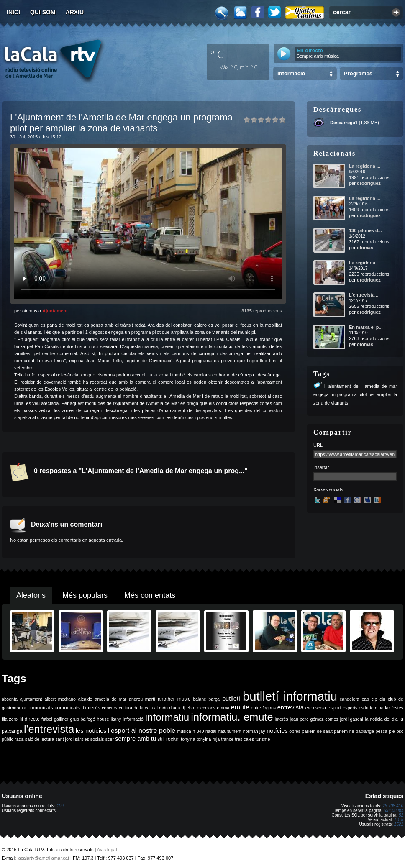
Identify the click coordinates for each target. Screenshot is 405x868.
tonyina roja (208, 739)
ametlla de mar (110, 699)
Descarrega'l (344, 123)
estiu (364, 708)
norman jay (254, 731)
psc (400, 731)
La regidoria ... (365, 166)
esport (334, 708)
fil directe (29, 719)
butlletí (231, 699)
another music (174, 699)
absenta (10, 699)
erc (309, 708)
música (184, 731)
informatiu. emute (232, 717)
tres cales (244, 739)
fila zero (10, 719)
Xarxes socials (328, 489)
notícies (277, 731)
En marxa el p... (366, 327)
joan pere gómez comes (314, 719)
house (103, 719)
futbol (47, 719)
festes (397, 708)
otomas (365, 248)
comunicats (40, 708)
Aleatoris (31, 595)
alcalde (85, 699)
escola (319, 708)
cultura (126, 708)
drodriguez (369, 183)
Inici (13, 12)
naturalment (230, 731)
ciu (382, 699)
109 (60, 806)
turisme (263, 739)
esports (350, 708)
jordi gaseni (352, 719)
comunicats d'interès (77, 708)
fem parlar (380, 708)
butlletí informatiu (290, 696)
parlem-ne (344, 731)
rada (19, 739)
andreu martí (142, 699)
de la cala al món (151, 708)
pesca (382, 731)
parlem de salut (317, 731)
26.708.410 (393, 806)
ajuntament (31, 699)
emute (240, 707)
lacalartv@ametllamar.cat (43, 858)
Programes (358, 73)
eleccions (206, 708)
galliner (61, 719)
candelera (350, 699)
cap (365, 699)
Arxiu (75, 12)
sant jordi (65, 739)
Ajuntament (55, 311)
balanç (199, 699)
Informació (291, 73)
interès (282, 719)
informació (133, 719)
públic (8, 739)
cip (374, 699)
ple (392, 731)
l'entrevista (49, 729)
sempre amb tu (136, 739)
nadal (211, 731)
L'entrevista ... (364, 295)
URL (318, 445)
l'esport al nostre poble (142, 731)
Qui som (43, 12)
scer (110, 739)
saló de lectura (40, 739)
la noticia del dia (381, 719)
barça (214, 699)
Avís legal (107, 850)
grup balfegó (82, 719)
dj (183, 708)
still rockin (168, 739)
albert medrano (60, 699)
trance (228, 739)
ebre (191, 708)
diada (174, 708)
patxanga (365, 731)
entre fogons (263, 708)
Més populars (85, 595)
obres (295, 731)
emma (223, 708)
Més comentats (150, 595)
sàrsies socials (89, 739)
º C (217, 54)
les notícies (91, 731)
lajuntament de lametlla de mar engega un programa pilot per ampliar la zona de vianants (355, 394)
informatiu (167, 717)
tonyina (188, 739)
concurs (109, 708)
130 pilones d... (365, 230)
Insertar (321, 467)
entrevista (291, 707)
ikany (116, 719)
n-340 (198, 731)
